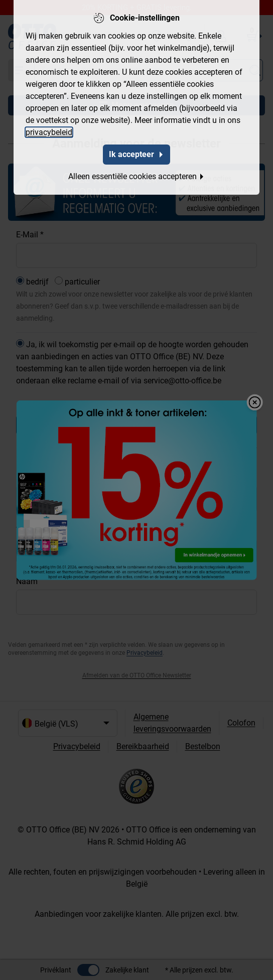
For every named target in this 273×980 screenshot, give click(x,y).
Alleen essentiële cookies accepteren (136, 176)
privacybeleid (49, 132)
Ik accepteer (136, 154)
